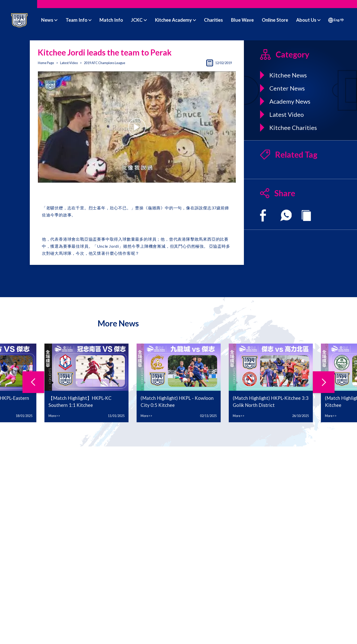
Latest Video (69, 63)
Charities (213, 20)
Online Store (275, 20)
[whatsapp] (286, 215)
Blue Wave (242, 20)
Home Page (46, 63)
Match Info (111, 20)
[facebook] (263, 215)
